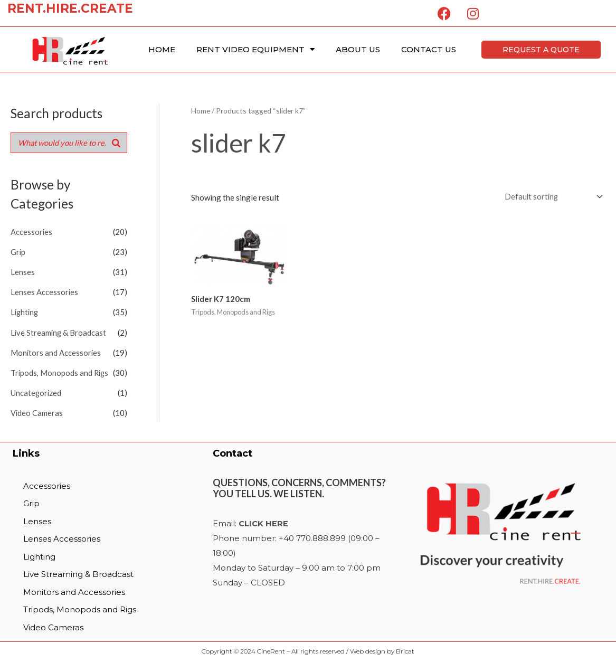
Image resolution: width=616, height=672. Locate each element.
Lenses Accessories (45, 292)
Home (162, 49)
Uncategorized (36, 392)
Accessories (32, 232)
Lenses (23, 272)
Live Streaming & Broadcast (59, 332)
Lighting (25, 312)
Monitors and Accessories (56, 352)
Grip (18, 252)
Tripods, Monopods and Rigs (60, 372)
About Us (358, 49)
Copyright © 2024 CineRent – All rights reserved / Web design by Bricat (308, 650)
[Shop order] (550, 197)
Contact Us (429, 49)
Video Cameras (37, 412)
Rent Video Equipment (255, 49)
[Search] (116, 143)
